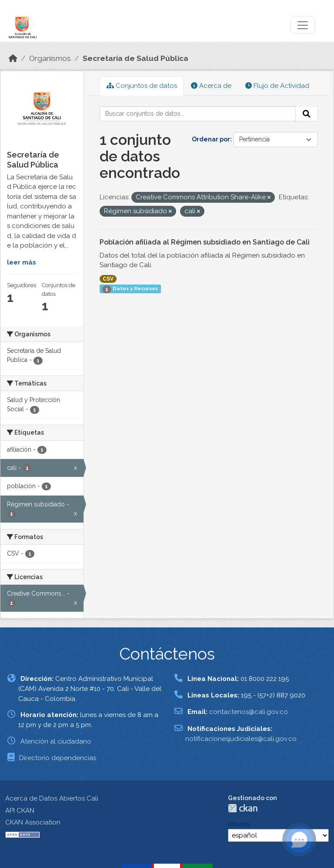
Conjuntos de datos (142, 86)
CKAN (243, 808)
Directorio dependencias (58, 758)
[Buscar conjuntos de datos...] (198, 114)
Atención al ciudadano (56, 741)
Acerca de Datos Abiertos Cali (52, 798)
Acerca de (211, 86)
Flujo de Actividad (277, 86)
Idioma (239, 824)
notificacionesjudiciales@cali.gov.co (241, 739)
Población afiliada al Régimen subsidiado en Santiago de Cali (205, 242)
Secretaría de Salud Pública (135, 58)
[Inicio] (13, 58)
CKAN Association (33, 822)
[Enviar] (307, 114)
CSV (108, 279)
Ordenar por (211, 139)
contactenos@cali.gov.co (249, 712)
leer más (22, 262)
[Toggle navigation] (303, 25)
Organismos (50, 58)
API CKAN (20, 811)
